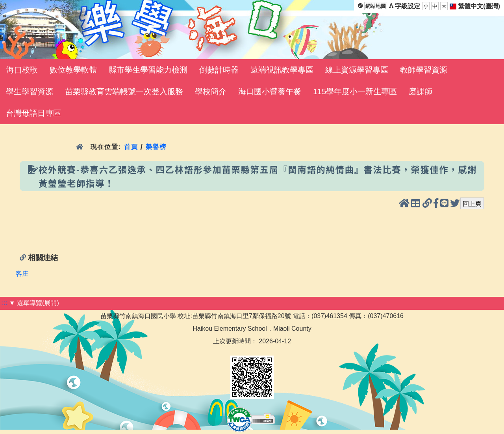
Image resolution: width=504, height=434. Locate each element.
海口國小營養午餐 (270, 91)
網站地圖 (376, 6)
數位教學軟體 (73, 70)
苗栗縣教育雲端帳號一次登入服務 (124, 91)
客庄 (22, 274)
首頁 (131, 147)
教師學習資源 (424, 70)
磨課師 (421, 91)
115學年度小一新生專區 (355, 91)
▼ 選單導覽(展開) (34, 303)
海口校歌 (22, 70)
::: (5, 303)
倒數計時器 (219, 70)
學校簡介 (211, 91)
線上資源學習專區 (357, 70)
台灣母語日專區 (33, 113)
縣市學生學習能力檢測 (148, 70)
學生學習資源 (30, 91)
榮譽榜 (156, 147)
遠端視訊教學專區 (282, 70)
